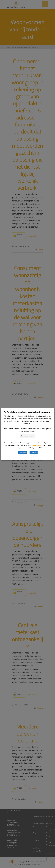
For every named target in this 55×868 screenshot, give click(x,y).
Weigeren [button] (34, 452)
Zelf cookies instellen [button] (27, 436)
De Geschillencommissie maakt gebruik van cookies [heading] (27, 412)
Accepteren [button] (22, 452)
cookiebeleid (37, 445)
